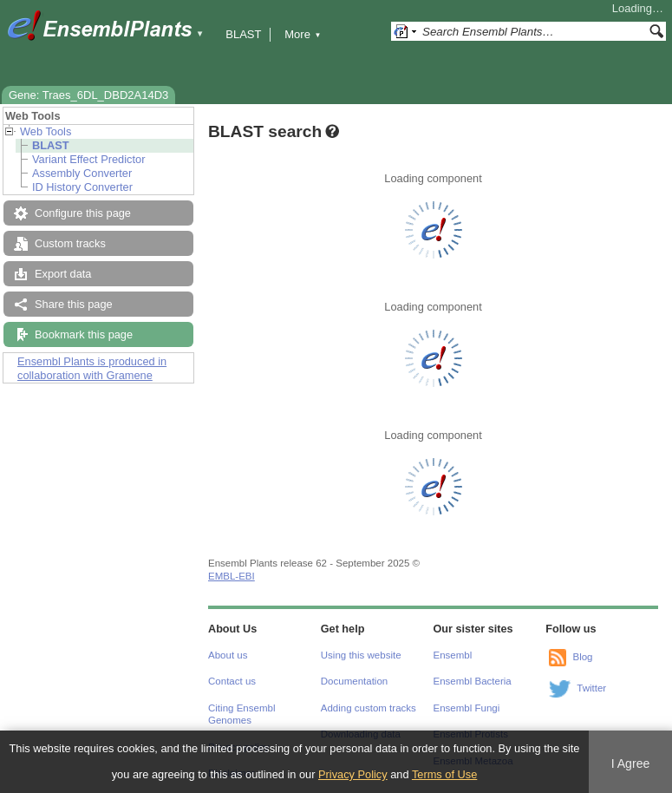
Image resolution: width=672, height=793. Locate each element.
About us (228, 655)
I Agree (631, 764)
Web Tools (46, 131)
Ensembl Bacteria (473, 681)
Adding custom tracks (369, 708)
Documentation (354, 681)
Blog (582, 657)
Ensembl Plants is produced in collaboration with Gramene (92, 368)
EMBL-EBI (232, 576)
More (303, 34)
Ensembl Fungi (467, 708)
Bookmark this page (84, 334)
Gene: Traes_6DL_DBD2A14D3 (88, 95)
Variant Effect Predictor (88, 159)
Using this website (361, 655)
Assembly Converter (82, 173)
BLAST (243, 34)
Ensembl (453, 655)
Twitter (591, 688)
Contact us (232, 681)
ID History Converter (82, 187)
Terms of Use (444, 774)
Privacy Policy (353, 774)
